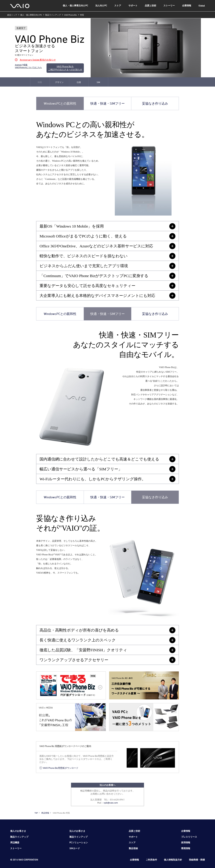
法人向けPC (101, 5)
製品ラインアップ (53, 15)
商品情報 (45, 813)
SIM (98, 82)
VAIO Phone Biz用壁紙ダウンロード (61, 768)
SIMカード (75, 848)
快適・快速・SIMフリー (107, 103)
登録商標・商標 (197, 860)
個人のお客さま (18, 831)
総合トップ (12, 15)
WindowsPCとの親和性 (60, 103)
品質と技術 (150, 5)
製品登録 (133, 848)
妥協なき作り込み (155, 103)
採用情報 (186, 842)
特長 (40, 82)
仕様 (79, 82)
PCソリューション (79, 842)
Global (202, 6)
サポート (133, 5)
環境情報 (186, 848)
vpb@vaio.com (111, 803)
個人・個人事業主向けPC (75, 5)
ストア (118, 5)
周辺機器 (15, 842)
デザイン (59, 82)
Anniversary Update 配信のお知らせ (38, 60)
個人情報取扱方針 (173, 860)
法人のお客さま (77, 831)
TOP (36, 813)
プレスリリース (189, 837)
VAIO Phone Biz (70, 15)
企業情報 (187, 5)
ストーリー (169, 5)
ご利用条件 (151, 860)
